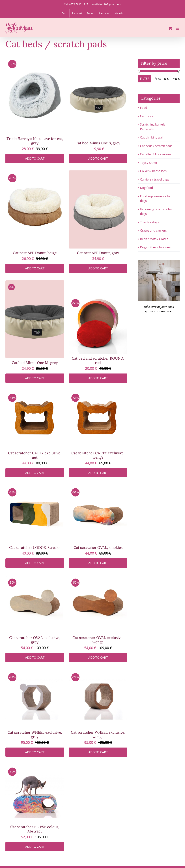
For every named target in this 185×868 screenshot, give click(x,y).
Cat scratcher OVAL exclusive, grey (35, 640)
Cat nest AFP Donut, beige (35, 253)
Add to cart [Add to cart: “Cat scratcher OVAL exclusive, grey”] (35, 657)
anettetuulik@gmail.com (106, 4)
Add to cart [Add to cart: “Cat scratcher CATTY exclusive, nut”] (35, 473)
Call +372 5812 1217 (76, 4)
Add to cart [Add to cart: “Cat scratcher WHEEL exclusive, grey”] (35, 752)
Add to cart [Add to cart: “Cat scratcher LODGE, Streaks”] (35, 563)
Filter (145, 79)
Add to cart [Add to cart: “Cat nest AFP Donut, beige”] (35, 268)
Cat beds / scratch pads (156, 146)
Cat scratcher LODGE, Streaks (35, 547)
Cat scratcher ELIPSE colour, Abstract (35, 829)
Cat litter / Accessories (156, 154)
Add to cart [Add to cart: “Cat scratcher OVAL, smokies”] (98, 563)
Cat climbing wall (152, 137)
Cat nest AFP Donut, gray (98, 253)
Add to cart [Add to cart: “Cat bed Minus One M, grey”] (35, 378)
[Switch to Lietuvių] (104, 13)
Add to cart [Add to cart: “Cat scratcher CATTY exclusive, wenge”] (98, 473)
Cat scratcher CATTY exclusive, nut (35, 455)
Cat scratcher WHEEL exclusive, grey (35, 734)
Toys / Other (149, 163)
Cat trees (146, 116)
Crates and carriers (153, 230)
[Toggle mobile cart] (170, 28)
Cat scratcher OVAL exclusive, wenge (98, 640)
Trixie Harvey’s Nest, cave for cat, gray (35, 141)
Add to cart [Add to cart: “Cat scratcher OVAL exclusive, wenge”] (98, 657)
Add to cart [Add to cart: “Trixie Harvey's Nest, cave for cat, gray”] (35, 158)
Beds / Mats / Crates (154, 239)
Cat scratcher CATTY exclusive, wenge (98, 455)
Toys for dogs (149, 222)
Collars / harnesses (153, 171)
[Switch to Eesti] (64, 13)
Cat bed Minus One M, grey (35, 363)
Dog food (146, 188)
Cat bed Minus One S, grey (98, 143)
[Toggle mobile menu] (178, 28)
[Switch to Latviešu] (119, 13)
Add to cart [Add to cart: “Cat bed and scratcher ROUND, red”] (98, 378)
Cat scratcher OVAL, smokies (98, 547)
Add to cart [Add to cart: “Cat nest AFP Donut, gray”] (98, 268)
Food (144, 108)
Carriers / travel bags (155, 179)
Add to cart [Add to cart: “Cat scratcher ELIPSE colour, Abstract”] (35, 847)
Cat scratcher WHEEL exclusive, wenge (98, 734)
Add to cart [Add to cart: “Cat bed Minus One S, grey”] (98, 158)
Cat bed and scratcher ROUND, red (98, 360)
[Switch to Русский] (77, 13)
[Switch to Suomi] (91, 13)
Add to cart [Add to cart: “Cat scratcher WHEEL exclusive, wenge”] (98, 752)
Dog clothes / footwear (156, 247)
